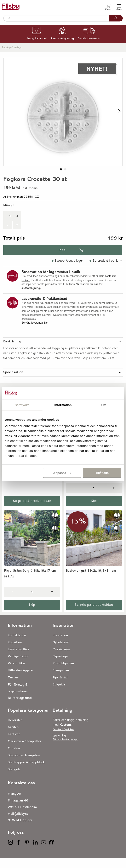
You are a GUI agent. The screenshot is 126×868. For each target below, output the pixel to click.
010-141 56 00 (20, 831)
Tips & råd (60, 688)
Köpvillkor (15, 653)
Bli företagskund (20, 708)
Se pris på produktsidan (32, 511)
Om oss (13, 688)
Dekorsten (15, 730)
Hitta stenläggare (20, 681)
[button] (61, 179)
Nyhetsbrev (61, 653)
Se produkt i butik (105, 271)
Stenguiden (61, 681)
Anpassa (62, 473)
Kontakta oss (17, 646)
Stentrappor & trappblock (26, 773)
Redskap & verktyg (12, 48)
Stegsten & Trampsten (24, 766)
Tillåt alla (102, 473)
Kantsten (14, 745)
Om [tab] (104, 405)
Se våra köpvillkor (63, 740)
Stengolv (14, 780)
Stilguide (59, 695)
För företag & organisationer (18, 698)
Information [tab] (63, 405)
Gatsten (13, 737)
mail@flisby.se (18, 824)
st (17, 226)
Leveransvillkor (19, 660)
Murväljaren (61, 660)
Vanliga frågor (18, 667)
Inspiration (60, 646)
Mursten (14, 759)
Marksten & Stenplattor (25, 752)
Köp (63, 260)
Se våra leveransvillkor (35, 333)
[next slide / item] (118, 117)
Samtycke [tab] (22, 405)
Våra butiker (17, 674)
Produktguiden (63, 674)
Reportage (60, 667)
